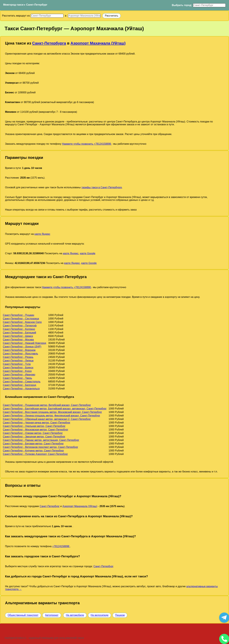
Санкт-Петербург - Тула (17, 364)
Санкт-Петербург (37, 5)
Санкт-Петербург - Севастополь (22, 382)
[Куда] (84, 16)
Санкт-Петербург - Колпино (19, 329)
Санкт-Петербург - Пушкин (19, 315)
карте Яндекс (42, 234)
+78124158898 (61, 546)
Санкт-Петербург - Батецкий (19, 333)
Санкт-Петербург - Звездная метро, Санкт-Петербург (34, 437)
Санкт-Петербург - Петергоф (20, 326)
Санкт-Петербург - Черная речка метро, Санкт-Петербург (37, 423)
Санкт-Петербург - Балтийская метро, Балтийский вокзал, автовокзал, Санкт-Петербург (55, 409)
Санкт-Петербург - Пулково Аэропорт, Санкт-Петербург (35, 454)
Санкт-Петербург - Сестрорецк (21, 319)
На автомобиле (75, 615)
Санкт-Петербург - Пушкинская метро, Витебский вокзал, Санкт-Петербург (47, 405)
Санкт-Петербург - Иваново (19, 375)
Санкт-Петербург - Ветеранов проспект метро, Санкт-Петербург (40, 447)
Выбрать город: (182, 5)
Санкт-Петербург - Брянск (18, 368)
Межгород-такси (13, 5)
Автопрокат (52, 615)
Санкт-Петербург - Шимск (18, 336)
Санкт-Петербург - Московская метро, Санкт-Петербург (36, 430)
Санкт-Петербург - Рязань (18, 357)
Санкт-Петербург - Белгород (19, 385)
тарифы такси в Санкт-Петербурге (102, 187)
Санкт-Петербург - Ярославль (20, 354)
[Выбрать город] (209, 5)
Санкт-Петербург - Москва (18, 340)
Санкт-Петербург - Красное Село (22, 322)
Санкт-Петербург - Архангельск (21, 389)
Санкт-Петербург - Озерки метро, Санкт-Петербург (33, 433)
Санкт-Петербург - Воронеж (19, 350)
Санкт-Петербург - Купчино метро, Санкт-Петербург (33, 451)
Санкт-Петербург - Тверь (17, 378)
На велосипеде (100, 615)
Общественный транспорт (23, 615)
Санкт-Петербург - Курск (17, 371)
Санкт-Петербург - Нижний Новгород (24, 343)
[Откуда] (47, 16)
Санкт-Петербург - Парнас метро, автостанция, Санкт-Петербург (41, 440)
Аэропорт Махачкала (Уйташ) (98, 43)
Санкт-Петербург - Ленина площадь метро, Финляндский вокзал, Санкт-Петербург (51, 416)
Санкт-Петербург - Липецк (18, 361)
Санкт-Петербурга (49, 43)
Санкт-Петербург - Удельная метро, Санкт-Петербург (34, 426)
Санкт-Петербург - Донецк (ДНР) (22, 347)
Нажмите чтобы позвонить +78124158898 (87, 144)
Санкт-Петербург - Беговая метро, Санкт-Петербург (33, 444)
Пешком (120, 615)
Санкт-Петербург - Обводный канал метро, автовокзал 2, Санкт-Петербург (47, 419)
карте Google (88, 253)
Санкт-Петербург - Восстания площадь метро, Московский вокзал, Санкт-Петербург (52, 412)
